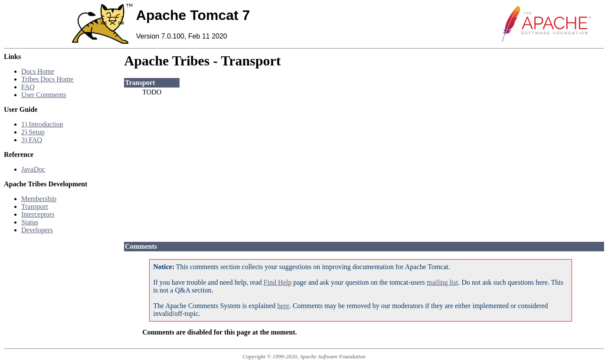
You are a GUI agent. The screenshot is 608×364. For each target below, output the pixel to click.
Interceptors (38, 214)
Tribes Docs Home (47, 79)
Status (30, 222)
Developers (37, 230)
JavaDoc (33, 169)
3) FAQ (32, 140)
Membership (39, 199)
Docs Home (38, 71)
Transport (35, 206)
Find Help (278, 282)
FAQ (28, 87)
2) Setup (33, 132)
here (283, 306)
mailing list (442, 282)
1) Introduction (42, 124)
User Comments (44, 95)
